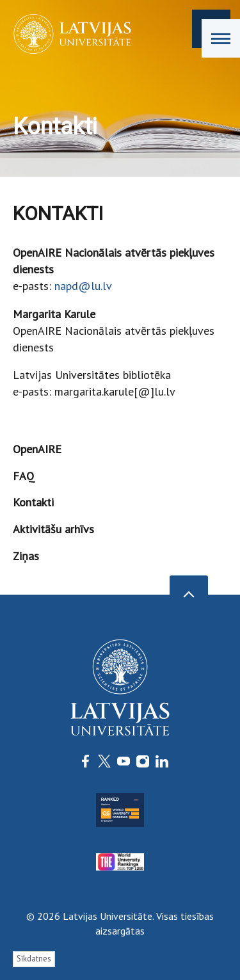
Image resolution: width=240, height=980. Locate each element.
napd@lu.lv (83, 286)
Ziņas (26, 556)
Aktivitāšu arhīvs (53, 529)
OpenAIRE (37, 449)
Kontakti (33, 502)
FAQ (24, 476)
